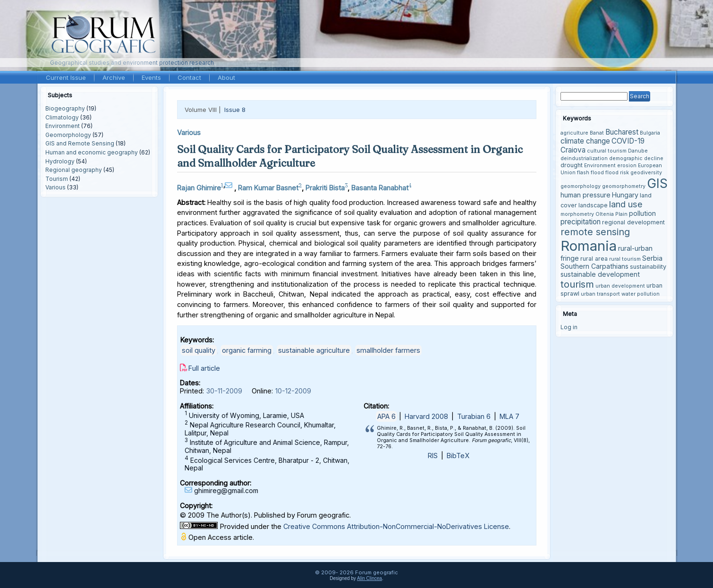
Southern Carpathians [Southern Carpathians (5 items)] (594, 266)
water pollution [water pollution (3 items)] (641, 294)
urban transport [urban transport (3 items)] (600, 294)
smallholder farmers (388, 350)
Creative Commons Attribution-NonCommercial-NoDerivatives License (396, 526)
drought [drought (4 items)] (572, 165)
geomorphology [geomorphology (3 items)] (581, 186)
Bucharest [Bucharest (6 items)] (622, 132)
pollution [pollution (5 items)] (642, 213)
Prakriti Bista (325, 188)
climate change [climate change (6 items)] (585, 141)
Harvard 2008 (426, 416)
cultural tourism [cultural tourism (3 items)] (607, 151)
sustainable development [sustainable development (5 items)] (600, 274)
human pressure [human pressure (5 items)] (586, 195)
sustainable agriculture (314, 350)
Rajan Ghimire (199, 188)
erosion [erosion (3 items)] (627, 166)
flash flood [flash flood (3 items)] (590, 173)
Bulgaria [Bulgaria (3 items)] (650, 133)
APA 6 (386, 416)
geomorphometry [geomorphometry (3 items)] (624, 186)
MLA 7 (509, 416)
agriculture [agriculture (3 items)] (574, 133)
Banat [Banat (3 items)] (597, 133)
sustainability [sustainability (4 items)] (648, 267)
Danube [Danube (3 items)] (638, 151)
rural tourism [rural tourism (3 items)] (625, 259)
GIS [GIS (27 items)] (657, 183)
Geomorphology (68, 135)
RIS (433, 456)
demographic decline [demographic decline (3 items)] (636, 158)
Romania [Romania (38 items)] (589, 246)
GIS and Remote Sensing (80, 143)
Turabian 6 (474, 416)
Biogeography (65, 108)
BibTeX (458, 456)
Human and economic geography (92, 152)
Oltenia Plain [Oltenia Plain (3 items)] (611, 214)
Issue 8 (235, 110)
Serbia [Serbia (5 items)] (652, 258)
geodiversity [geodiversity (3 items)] (646, 173)
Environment (63, 126)
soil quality (199, 350)
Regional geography (74, 170)
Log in (569, 327)
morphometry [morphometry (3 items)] (577, 214)
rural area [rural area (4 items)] (594, 259)
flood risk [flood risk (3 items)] (617, 173)
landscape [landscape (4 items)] (593, 205)
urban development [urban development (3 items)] (620, 286)
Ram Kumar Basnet (268, 188)
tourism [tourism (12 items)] (577, 284)
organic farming (247, 350)
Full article (204, 368)
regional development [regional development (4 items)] (633, 222)
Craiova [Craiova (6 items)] (573, 150)
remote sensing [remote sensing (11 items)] (595, 232)
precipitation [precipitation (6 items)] (581, 222)
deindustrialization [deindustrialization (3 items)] (584, 158)
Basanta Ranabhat (380, 188)
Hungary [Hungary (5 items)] (625, 195)
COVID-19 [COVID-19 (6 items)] (628, 141)
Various (55, 187)
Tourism (57, 179)
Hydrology (60, 161)
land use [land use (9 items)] (626, 204)
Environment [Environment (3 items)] (600, 166)
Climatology (62, 117)
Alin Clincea (369, 578)
